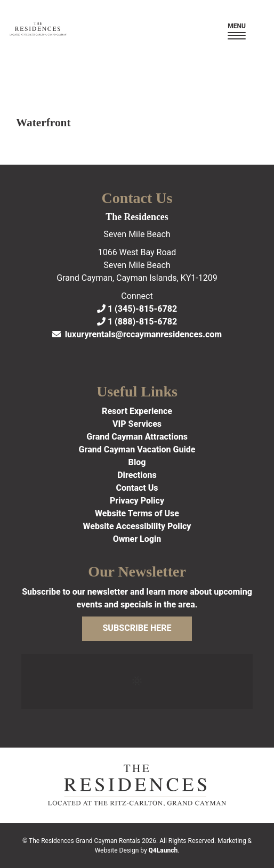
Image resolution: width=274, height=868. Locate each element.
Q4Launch (163, 850)
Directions (137, 475)
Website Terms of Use (137, 513)
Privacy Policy (137, 501)
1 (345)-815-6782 (137, 309)
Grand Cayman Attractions (137, 437)
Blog (137, 462)
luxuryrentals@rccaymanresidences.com (137, 334)
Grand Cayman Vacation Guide (137, 449)
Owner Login (137, 539)
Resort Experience (137, 411)
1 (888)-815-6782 (137, 322)
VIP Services (137, 424)
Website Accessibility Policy (137, 526)
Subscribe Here (137, 628)
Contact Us (137, 488)
